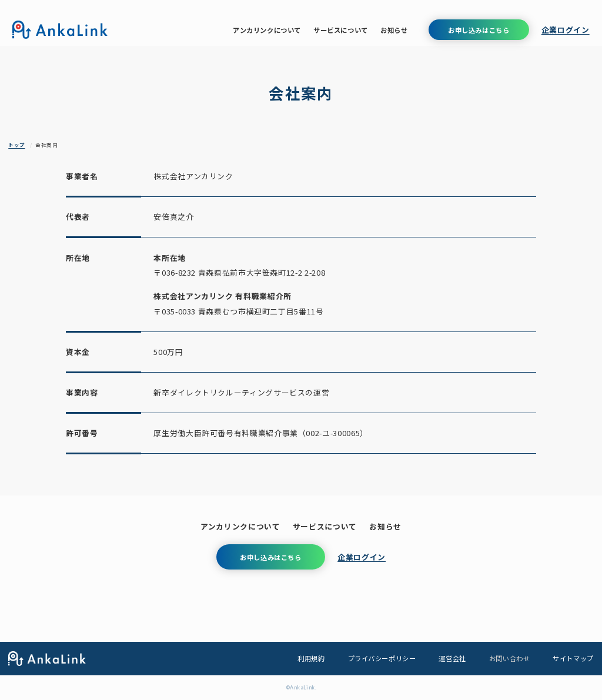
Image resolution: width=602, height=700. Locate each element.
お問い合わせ (509, 658)
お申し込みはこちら (479, 30)
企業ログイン (566, 30)
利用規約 (311, 658)
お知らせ (394, 30)
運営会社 (452, 658)
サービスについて (341, 30)
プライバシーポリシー (382, 658)
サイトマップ (573, 658)
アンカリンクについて (267, 30)
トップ (16, 145)
